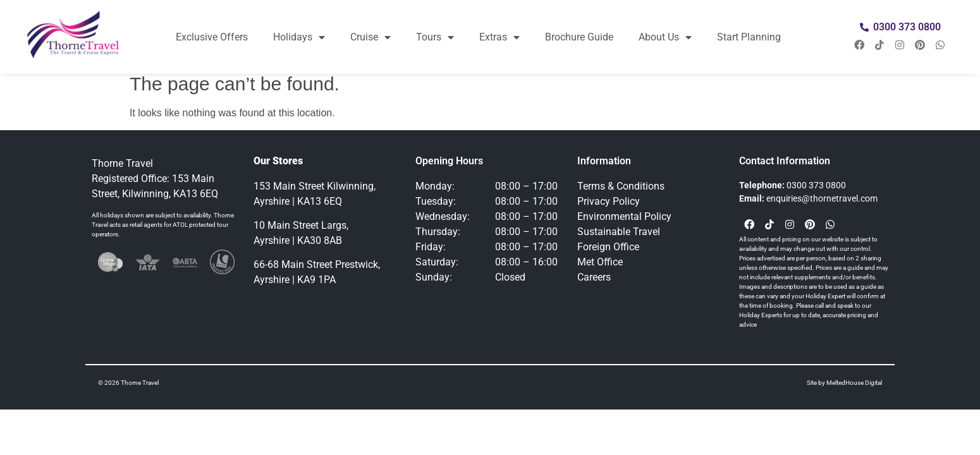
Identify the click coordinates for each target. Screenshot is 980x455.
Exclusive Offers (212, 37)
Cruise (371, 37)
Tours (435, 37)
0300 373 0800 (816, 185)
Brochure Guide (579, 37)
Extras (499, 37)
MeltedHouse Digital (854, 383)
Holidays (299, 37)
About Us (665, 37)
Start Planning (749, 37)
